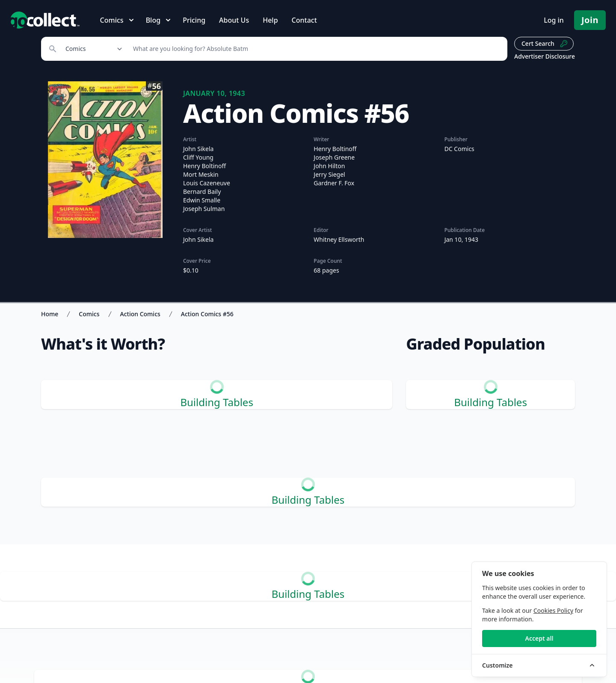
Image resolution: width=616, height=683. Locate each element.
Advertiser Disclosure (545, 56)
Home (50, 314)
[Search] (315, 49)
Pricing (194, 20)
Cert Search (545, 44)
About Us (234, 20)
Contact (304, 20)
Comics (89, 314)
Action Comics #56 (207, 314)
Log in (554, 20)
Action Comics (140, 314)
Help (270, 20)
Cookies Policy (553, 610)
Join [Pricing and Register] (590, 20)
